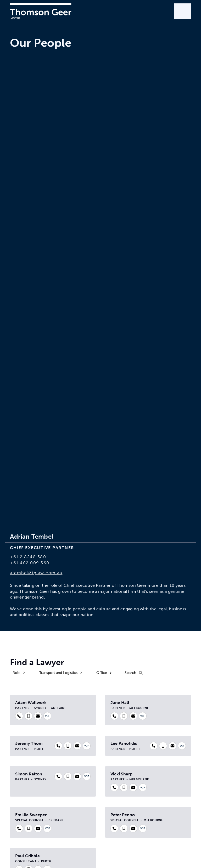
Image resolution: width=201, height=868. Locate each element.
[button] (183, 11)
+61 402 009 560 (30, 563)
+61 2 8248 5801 (29, 557)
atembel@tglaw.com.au (36, 573)
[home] (41, 11)
